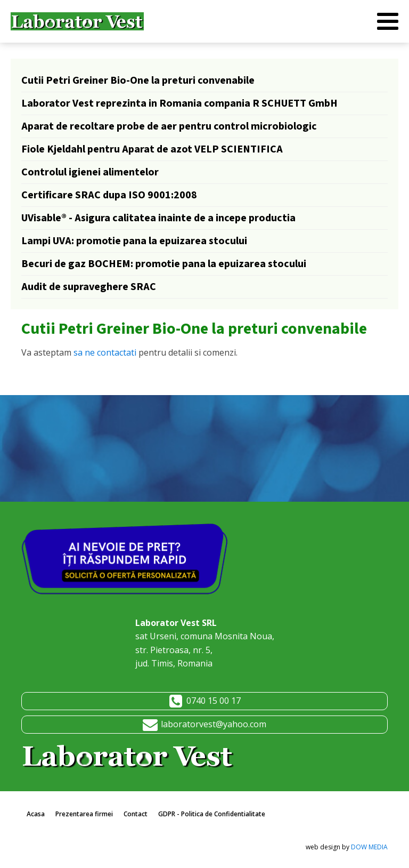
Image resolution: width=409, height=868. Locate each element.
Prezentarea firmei (84, 814)
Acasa (36, 814)
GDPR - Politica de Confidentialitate (212, 814)
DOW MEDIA (369, 847)
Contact (136, 814)
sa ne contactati (105, 352)
